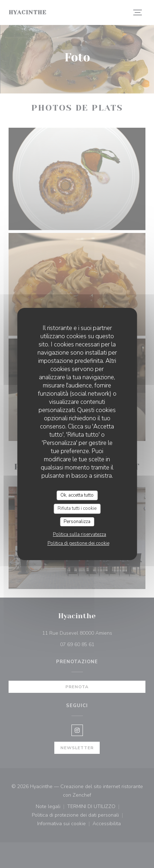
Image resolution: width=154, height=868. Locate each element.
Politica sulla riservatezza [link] (80, 534)
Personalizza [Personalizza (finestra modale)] (77, 522)
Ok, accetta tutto (77, 495)
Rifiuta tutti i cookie (77, 508)
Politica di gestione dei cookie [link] (78, 543)
